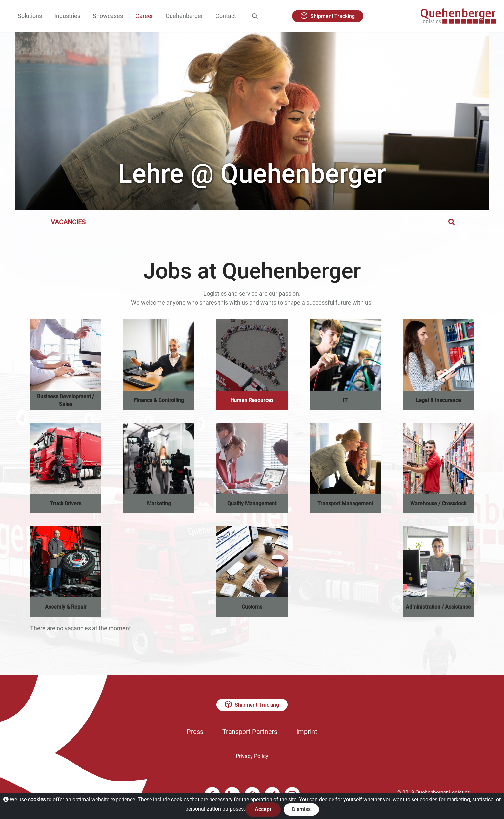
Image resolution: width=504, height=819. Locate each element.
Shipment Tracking (328, 16)
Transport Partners (250, 732)
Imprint (307, 732)
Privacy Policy (252, 756)
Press (195, 732)
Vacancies (68, 222)
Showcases (108, 16)
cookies (37, 799)
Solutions (30, 16)
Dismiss (301, 809)
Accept (263, 809)
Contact (226, 16)
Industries (67, 16)
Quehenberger (184, 16)
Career (144, 16)
